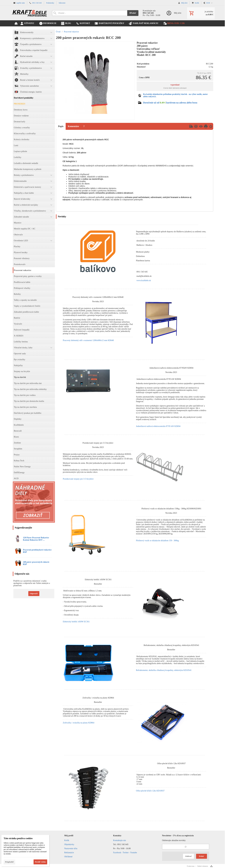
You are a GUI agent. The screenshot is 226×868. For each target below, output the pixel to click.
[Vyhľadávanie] (90, 13)
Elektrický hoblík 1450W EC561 (76, 622)
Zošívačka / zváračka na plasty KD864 (79, 723)
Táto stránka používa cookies (18, 838)
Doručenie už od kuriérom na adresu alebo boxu (170, 103)
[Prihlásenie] (174, 13)
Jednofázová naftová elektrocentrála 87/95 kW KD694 (158, 426)
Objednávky (69, 844)
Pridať (202, 856)
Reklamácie (69, 853)
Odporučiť (34, 594)
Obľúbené (68, 857)
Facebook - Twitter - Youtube (125, 853)
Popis (61, 126)
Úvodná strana (191, 866)
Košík (67, 840)
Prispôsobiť (9, 862)
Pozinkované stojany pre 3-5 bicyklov (78, 479)
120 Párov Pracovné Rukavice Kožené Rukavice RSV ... (36, 539)
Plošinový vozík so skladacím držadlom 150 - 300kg (157, 541)
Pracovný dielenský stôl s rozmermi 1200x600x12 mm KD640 (88, 340)
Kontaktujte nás (120, 840)
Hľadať (133, 13)
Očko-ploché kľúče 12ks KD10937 (150, 791)
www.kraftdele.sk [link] (144, 280)
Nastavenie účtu (71, 848)
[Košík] (201, 13)
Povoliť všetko (40, 862)
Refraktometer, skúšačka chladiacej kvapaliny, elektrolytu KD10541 (164, 670)
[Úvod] (29, 13)
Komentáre (73, 126)
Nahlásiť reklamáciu (203, 866)
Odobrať (188, 856)
